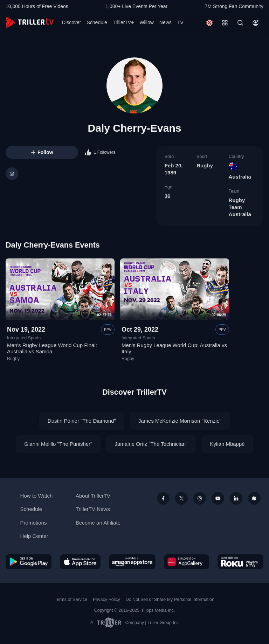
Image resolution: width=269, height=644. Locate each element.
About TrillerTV (93, 496)
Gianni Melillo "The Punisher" (58, 444)
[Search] (240, 23)
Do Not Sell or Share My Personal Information (170, 600)
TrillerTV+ (123, 22)
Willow (146, 22)
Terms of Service (71, 600)
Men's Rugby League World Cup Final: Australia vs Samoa (52, 348)
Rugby (205, 165)
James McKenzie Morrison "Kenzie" (180, 421)
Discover (71, 22)
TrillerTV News (93, 509)
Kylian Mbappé (227, 444)
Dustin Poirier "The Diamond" (82, 421)
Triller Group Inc (163, 623)
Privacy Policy (106, 600)
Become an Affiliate (98, 523)
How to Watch (37, 496)
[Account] (256, 23)
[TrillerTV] (30, 23)
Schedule (97, 22)
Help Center (34, 536)
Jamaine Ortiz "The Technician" (151, 444)
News (165, 22)
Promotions (34, 523)
